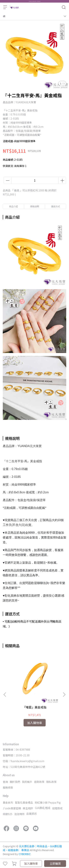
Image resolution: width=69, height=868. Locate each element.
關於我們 (15, 782)
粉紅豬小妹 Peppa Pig (48, 802)
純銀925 (8, 814)
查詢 (5, 782)
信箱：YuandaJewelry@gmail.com (24, 761)
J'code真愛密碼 (12, 808)
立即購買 (55, 863)
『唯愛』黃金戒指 (35, 707)
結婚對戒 (57, 808)
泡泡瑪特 (19, 814)
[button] (64, 695)
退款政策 (39, 782)
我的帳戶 (27, 782)
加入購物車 (31, 863)
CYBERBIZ (25, 854)
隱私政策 (51, 782)
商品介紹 (13, 206)
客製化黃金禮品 (24, 802)
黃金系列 (8, 802)
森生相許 (28, 808)
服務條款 (8, 787)
